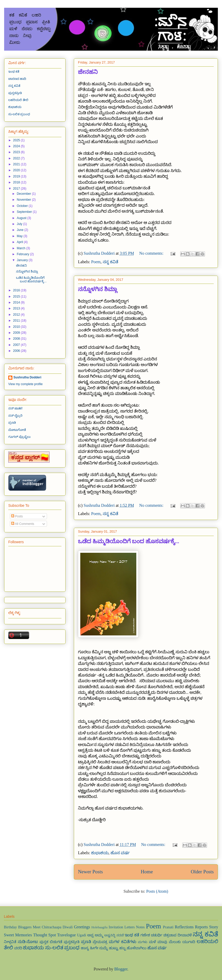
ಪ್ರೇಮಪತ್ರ (100, 942)
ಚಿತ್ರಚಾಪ (170, 935)
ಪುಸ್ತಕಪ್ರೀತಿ (15, 93)
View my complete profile (25, 384)
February (23, 254)
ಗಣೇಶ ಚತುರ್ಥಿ (151, 935)
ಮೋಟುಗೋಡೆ (17, 430)
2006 (17, 351)
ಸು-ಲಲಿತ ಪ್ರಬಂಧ (19, 114)
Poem (96, 262)
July (20, 224)
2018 (17, 182)
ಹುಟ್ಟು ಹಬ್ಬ (117, 948)
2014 (17, 302)
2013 (17, 308)
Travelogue (66, 935)
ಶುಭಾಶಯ (100, 853)
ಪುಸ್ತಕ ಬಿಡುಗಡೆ (51, 942)
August (22, 218)
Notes (140, 927)
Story (214, 927)
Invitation (116, 927)
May (20, 236)
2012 (17, 315)
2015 (17, 297)
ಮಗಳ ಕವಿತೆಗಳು (122, 942)
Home (147, 872)
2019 (17, 176)
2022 (17, 158)
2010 (17, 327)
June (21, 230)
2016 (17, 290)
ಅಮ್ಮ (99, 935)
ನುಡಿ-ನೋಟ (28, 942)
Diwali (68, 927)
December (24, 194)
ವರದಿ (18, 948)
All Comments (23, 524)
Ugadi (81, 935)
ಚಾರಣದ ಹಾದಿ (17, 79)
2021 (17, 164)
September (25, 212)
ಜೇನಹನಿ (88, 72)
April (20, 242)
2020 (17, 170)
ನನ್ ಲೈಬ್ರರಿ (15, 416)
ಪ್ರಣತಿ (12, 423)
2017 (17, 189)
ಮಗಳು (143, 942)
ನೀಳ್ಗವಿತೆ (10, 942)
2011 (17, 321)
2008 (17, 339)
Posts (17, 516)
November (24, 200)
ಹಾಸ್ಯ (85, 948)
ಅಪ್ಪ (90, 935)
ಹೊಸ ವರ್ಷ (120, 853)
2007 (17, 345)
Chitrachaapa (52, 927)
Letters (130, 927)
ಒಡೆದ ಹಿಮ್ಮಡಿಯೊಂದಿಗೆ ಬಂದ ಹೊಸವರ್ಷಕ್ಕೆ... (129, 541)
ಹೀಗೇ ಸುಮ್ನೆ (99, 948)
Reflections (184, 927)
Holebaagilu (100, 927)
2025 (17, 140)
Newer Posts (90, 872)
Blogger (121, 969)
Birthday (10, 927)
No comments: (152, 253)
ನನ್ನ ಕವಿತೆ (110, 262)
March (22, 248)
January (23, 260)
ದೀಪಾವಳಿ (185, 935)
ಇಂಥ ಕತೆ (14, 72)
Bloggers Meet (29, 927)
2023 (17, 152)
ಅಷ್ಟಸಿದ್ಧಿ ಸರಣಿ (114, 935)
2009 (17, 333)
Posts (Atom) (157, 891)
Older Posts (202, 872)
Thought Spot (44, 935)
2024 (17, 146)
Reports (201, 927)
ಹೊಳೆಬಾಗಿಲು (137, 948)
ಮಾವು (162, 942)
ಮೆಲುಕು (175, 942)
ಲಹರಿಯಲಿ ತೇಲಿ (18, 100)
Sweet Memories (18, 935)
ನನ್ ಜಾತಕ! (15, 408)
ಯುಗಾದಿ (189, 942)
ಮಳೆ (152, 942)
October (23, 206)
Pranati (168, 927)
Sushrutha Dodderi (27, 377)
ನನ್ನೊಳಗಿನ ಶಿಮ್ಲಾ (98, 289)
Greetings (82, 927)
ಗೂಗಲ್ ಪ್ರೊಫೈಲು (19, 437)
